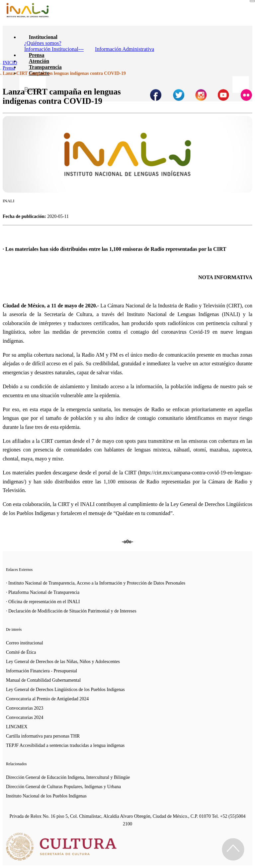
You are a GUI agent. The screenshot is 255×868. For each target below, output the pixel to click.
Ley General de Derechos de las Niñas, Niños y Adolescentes (63, 662)
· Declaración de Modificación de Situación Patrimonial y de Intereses (71, 611)
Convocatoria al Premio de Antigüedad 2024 (47, 699)
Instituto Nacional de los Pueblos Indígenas (46, 796)
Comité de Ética (21, 652)
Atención (39, 61)
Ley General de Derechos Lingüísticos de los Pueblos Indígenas (65, 690)
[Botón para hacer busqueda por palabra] (241, 85)
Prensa (37, 55)
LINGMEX (17, 727)
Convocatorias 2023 (25, 708)
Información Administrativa (125, 49)
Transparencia (45, 67)
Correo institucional (25, 643)
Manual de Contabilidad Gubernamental (43, 680)
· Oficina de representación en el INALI (43, 602)
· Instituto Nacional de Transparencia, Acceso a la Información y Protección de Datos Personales (96, 583)
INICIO (10, 63)
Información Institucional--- (54, 49)
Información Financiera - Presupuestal (42, 671)
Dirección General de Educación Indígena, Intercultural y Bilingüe (68, 777)
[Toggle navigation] (252, 1)
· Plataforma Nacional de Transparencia (43, 592)
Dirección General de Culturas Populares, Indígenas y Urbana (63, 787)
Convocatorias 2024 (25, 717)
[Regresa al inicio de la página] (233, 849)
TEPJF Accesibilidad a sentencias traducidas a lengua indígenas (65, 745)
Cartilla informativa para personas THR (43, 736)
